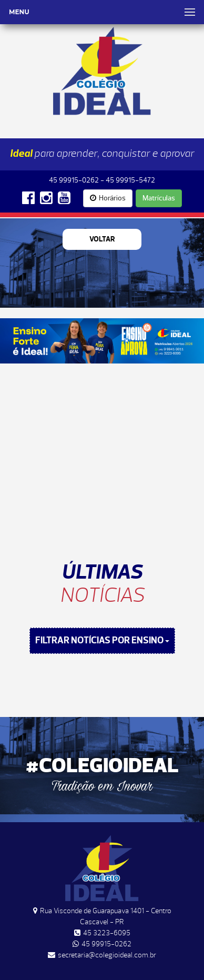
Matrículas (159, 198)
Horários (108, 198)
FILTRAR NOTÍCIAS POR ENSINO (102, 640)
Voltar (102, 239)
